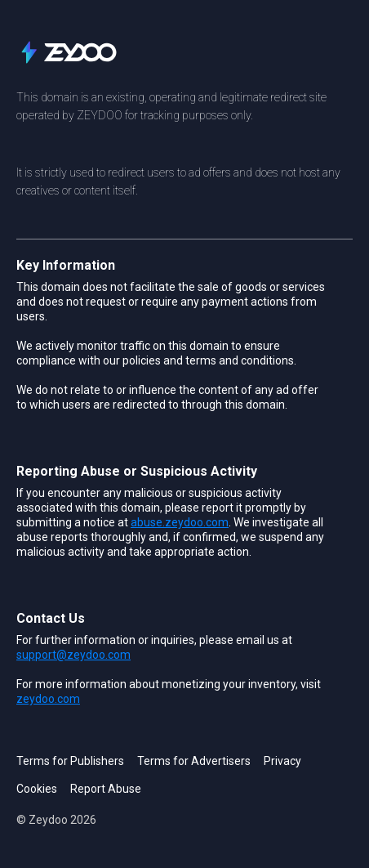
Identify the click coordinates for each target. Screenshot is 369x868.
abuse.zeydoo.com (180, 522)
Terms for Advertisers (194, 761)
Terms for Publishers (70, 761)
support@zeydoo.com (73, 655)
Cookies (37, 789)
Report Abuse (106, 789)
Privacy (282, 761)
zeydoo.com (48, 699)
